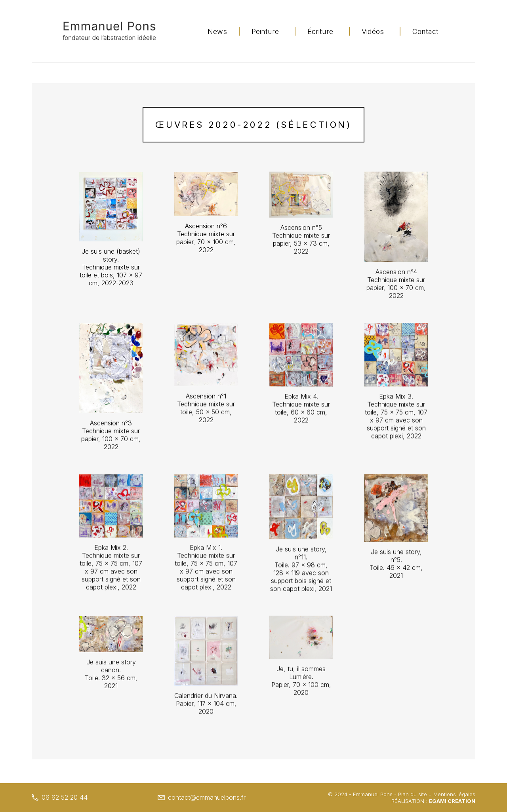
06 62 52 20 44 (60, 797)
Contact (425, 31)
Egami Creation (452, 801)
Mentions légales (454, 794)
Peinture (265, 31)
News (217, 31)
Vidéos (373, 31)
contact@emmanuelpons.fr (202, 797)
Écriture (320, 31)
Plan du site (413, 794)
